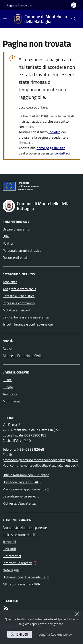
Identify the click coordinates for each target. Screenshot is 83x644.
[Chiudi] (77, 614)
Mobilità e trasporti (17, 310)
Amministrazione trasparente (25, 528)
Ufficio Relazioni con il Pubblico (26, 475)
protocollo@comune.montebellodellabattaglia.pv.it (40, 460)
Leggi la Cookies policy (55, 634)
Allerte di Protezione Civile (23, 356)
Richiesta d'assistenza (19, 503)
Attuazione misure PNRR (21, 584)
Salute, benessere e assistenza (26, 317)
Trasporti (9, 542)
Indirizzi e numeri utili (19, 535)
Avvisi (7, 349)
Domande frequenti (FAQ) (22, 482)
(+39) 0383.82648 (30, 449)
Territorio (10, 394)
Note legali (11, 570)
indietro (54, 132)
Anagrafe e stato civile (19, 289)
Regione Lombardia (19, 5)
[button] (74, 19)
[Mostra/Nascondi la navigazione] (5, 19)
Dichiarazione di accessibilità (26, 577)
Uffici (7, 236)
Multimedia (11, 401)
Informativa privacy (17, 563)
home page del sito (51, 148)
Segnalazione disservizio (21, 496)
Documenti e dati (15, 257)
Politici (8, 243)
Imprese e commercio (19, 303)
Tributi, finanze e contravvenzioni (28, 324)
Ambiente (10, 282)
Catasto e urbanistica (19, 296)
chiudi (20, 634)
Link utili (9, 549)
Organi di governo (16, 229)
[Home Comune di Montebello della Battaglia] (41, 19)
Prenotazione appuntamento (26, 489)
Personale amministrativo (22, 250)
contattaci (62, 153)
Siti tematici (12, 556)
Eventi (8, 380)
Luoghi (8, 387)
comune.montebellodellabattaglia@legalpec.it (44, 465)
